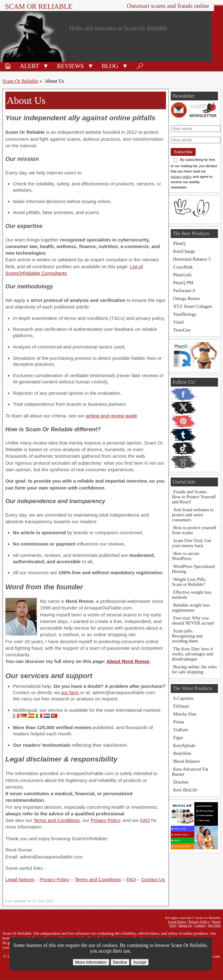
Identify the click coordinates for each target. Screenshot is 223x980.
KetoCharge (184, 251)
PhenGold (182, 275)
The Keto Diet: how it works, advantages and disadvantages (193, 654)
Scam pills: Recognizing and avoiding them (187, 636)
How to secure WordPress (186, 556)
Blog (110, 66)
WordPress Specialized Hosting (193, 569)
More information (91, 962)
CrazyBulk (183, 267)
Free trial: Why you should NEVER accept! (193, 620)
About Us (185, 925)
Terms (216, 921)
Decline (120, 962)
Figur (178, 738)
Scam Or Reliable (39, 6)
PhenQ (179, 243)
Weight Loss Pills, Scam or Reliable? (189, 582)
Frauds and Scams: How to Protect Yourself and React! (194, 497)
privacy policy (181, 177)
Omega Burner (187, 298)
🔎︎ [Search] (140, 66)
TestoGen (182, 330)
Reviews (70, 66)
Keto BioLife (185, 790)
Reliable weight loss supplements (191, 608)
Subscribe (183, 152)
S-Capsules (183, 698)
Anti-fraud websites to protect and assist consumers (193, 515)
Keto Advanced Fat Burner (190, 772)
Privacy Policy (105, 820)
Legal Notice (177, 921)
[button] (46, 65)
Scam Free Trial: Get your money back (192, 543)
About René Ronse (128, 661)
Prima (179, 722)
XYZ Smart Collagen (193, 306)
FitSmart (181, 706)
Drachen (181, 782)
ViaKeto (181, 730)
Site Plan (214, 925)
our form (70, 692)
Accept (140, 962)
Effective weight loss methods (192, 595)
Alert (29, 66)
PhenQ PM (183, 283)
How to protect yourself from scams (194, 530)
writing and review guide (111, 416)
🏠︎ (8, 66)
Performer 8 (184, 291)
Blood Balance (187, 761)
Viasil (179, 322)
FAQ (145, 820)
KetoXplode (184, 745)
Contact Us (153, 879)
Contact (200, 925)
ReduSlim (182, 753)
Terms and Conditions (57, 820)
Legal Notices (20, 879)
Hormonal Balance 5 (192, 259)
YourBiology (185, 314)
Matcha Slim (185, 714)
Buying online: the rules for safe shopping (194, 669)
